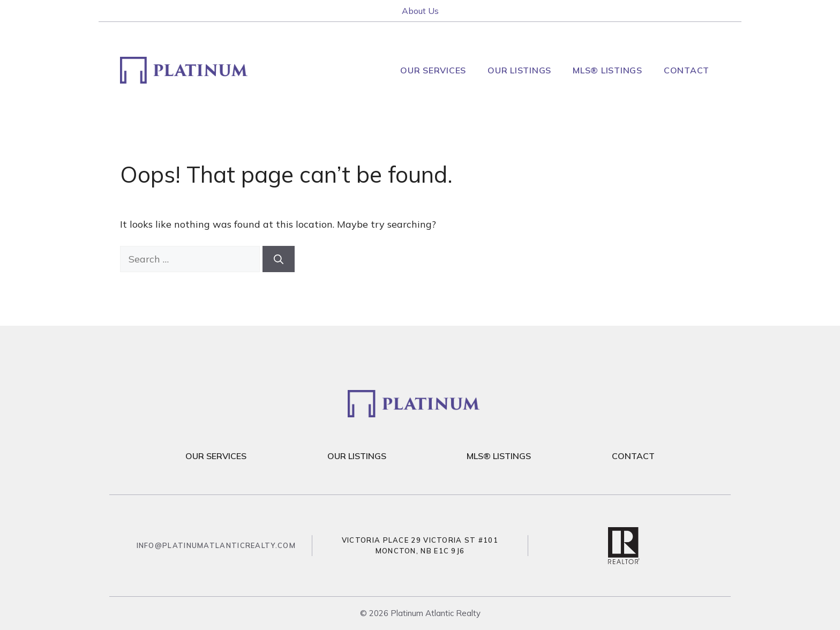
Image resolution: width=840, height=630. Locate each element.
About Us (420, 11)
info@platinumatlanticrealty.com (216, 545)
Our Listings (519, 70)
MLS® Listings (607, 70)
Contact (687, 70)
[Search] (279, 259)
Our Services (433, 70)
